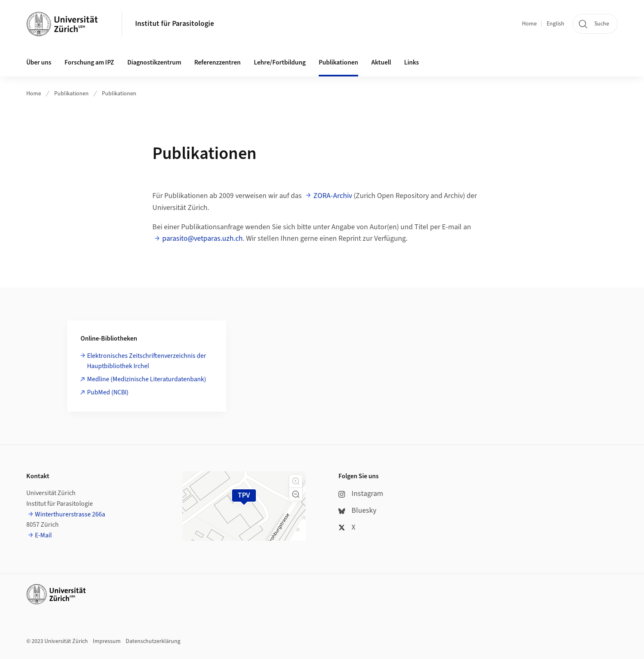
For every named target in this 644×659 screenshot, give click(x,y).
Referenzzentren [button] (217, 62)
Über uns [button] (39, 62)
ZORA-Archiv (333, 196)
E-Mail (43, 535)
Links (412, 62)
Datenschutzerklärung (153, 641)
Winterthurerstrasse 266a (70, 514)
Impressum (107, 641)
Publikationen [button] (338, 62)
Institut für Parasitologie (175, 24)
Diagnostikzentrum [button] (154, 62)
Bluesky (357, 510)
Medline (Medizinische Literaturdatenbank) (147, 379)
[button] (296, 481)
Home (529, 24)
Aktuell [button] (381, 62)
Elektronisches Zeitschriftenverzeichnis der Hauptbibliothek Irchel (147, 361)
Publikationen (71, 94)
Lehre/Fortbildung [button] (280, 62)
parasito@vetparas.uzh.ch (202, 238)
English (555, 24)
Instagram (361, 494)
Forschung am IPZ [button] (89, 62)
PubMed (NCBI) (108, 392)
